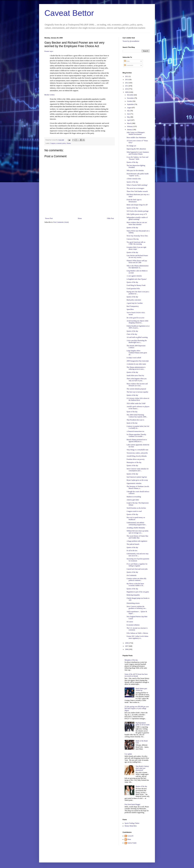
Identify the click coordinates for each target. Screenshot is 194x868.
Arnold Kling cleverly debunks (137, 456)
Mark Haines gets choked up (141, 689)
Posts (127, 61)
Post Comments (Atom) (61, 222)
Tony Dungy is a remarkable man (137, 450)
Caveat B (130, 836)
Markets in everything (134, 497)
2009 (127, 92)
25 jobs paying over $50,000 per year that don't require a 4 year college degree (137, 709)
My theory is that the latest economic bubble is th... (135, 585)
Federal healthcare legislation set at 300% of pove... (138, 327)
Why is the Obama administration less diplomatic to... (138, 267)
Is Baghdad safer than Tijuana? (137, 279)
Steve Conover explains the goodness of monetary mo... (137, 607)
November (131, 98)
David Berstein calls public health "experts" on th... (138, 175)
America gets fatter (133, 500)
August (130, 108)
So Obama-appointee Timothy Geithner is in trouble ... (136, 435)
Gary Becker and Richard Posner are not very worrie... (137, 256)
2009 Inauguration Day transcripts (138, 361)
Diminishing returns (133, 603)
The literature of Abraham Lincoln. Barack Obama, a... (138, 487)
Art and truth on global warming (137, 337)
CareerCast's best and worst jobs (137, 569)
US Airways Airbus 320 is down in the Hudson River (138, 399)
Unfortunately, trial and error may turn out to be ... (138, 555)
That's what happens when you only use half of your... (137, 380)
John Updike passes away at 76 (137, 214)
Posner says (49, 51)
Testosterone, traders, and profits (137, 453)
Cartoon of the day (133, 239)
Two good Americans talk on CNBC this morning (136, 243)
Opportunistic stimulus (134, 483)
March (129, 123)
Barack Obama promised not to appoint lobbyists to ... (137, 441)
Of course (130, 622)
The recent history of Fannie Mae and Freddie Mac (137, 537)
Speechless (130, 309)
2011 (127, 86)
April (129, 120)
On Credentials (131, 575)
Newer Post (49, 218)
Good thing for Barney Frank (136, 285)
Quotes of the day (132, 162)
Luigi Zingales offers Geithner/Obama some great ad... (137, 353)
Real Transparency (133, 306)
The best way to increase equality (137, 392)
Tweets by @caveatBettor (131, 41)
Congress (53, 143)
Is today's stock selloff (134, 358)
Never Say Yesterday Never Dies (137, 236)
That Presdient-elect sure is (135, 420)
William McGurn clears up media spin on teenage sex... (137, 532)
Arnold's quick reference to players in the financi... (138, 407)
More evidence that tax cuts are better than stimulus (137, 223)
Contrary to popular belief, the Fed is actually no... (138, 427)
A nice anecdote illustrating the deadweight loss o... (137, 341)
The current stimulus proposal (136, 389)
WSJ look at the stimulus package (138, 211)
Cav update (128, 754)
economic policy (61, 143)
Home (80, 218)
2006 (127, 649)
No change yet (131, 146)
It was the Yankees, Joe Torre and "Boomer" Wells (137, 158)
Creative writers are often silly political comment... (136, 579)
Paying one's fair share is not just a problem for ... (138, 293)
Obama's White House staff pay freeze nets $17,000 (137, 262)
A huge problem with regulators (137, 541)
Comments (129, 65)
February (130, 126)
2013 (127, 79)
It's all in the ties (132, 551)
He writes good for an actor (136, 318)
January (130, 130)
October (130, 101)
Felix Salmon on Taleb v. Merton (137, 633)
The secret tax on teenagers (135, 188)
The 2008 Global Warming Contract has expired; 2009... (137, 416)
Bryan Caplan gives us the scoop (137, 480)
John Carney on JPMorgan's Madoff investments (136, 133)
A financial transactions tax (135, 431)
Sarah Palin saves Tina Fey (135, 375)
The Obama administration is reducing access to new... (136, 368)
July (129, 111)
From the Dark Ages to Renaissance (134, 201)
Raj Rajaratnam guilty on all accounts (143, 724)
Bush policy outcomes (134, 300)
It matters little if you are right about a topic (136, 248)
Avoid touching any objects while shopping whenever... (137, 322)
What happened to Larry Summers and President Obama (138, 153)
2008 (127, 643)
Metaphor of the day (131, 660)
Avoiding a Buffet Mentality (136, 528)
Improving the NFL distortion (136, 149)
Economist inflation (133, 625)
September (131, 104)
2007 (127, 646)
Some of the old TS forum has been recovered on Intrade (136, 675)
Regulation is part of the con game (138, 592)
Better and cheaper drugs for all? (137, 205)
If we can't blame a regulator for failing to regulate (137, 565)
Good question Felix (133, 289)
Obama (69, 143)
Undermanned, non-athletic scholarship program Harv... (137, 524)
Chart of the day (132, 334)
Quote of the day (132, 412)
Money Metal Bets (131, 826)
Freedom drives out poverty (136, 459)
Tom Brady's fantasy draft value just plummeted (142, 768)
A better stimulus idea (134, 179)
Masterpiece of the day (134, 462)
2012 (127, 83)
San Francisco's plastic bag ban (137, 477)
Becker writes (49, 95)
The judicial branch (133, 544)
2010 (127, 89)
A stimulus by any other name (136, 364)
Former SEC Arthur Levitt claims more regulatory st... (137, 637)
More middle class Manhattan (136, 138)
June (129, 114)
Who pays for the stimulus (135, 170)
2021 (127, 76)
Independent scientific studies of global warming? (137, 218)
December (131, 95)
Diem (129, 839)
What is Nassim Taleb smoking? (137, 185)
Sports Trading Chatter (132, 823)
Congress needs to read (134, 511)
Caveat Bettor (69, 13)
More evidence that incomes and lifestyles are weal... (137, 385)
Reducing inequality (133, 595)
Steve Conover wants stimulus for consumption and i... (138, 470)
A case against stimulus (134, 276)
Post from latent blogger (132, 804)
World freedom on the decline (136, 508)
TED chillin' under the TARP (136, 403)
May (129, 117)
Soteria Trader (132, 843)
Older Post (110, 218)
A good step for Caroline (135, 303)
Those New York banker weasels (137, 191)
